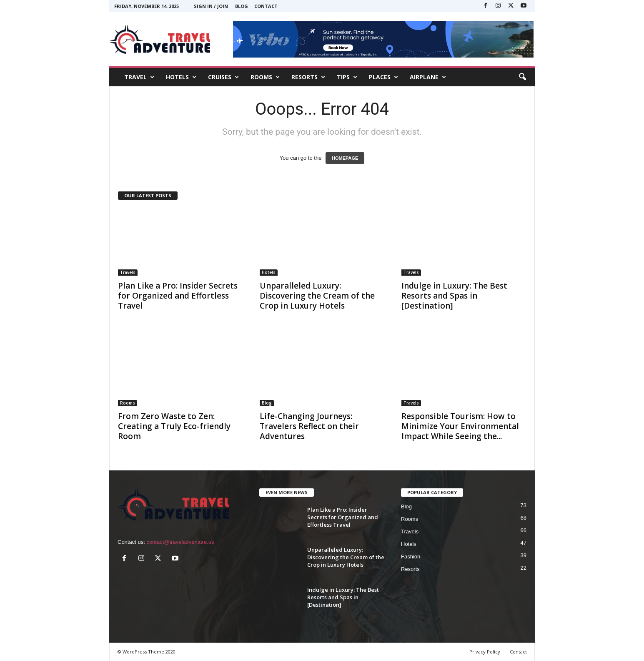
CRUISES (223, 77)
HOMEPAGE (345, 158)
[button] (522, 77)
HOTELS (181, 77)
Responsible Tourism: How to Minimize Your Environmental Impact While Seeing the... (460, 426)
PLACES (383, 77)
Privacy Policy (485, 652)
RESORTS (308, 77)
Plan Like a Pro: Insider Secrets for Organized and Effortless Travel (178, 296)
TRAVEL (139, 77)
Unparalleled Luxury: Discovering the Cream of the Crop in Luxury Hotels (317, 296)
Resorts (410, 569)
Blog (242, 6)
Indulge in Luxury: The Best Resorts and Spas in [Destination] (454, 296)
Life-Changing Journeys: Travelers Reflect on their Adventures (309, 426)
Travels (128, 272)
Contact (266, 6)
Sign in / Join (211, 6)
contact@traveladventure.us (180, 542)
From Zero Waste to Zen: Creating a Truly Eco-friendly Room (174, 426)
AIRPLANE (428, 77)
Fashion (411, 557)
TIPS (347, 77)
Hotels (269, 272)
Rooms (128, 403)
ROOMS (265, 77)
